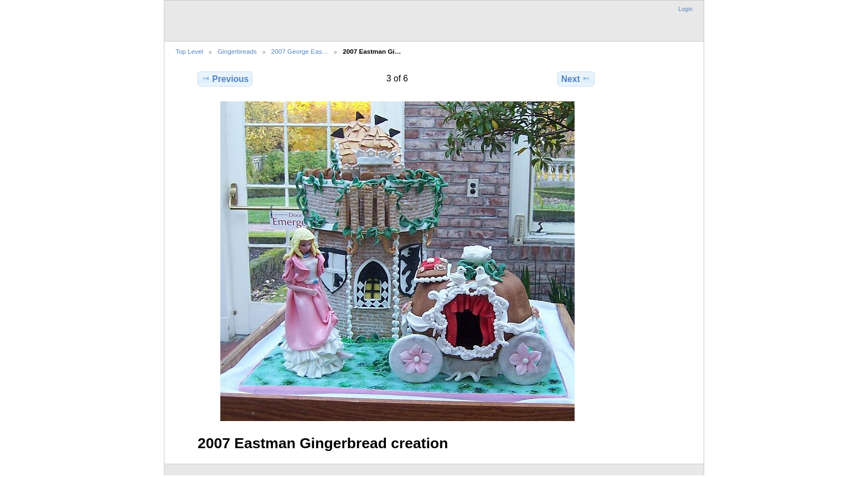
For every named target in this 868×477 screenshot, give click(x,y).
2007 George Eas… (300, 51)
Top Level (189, 51)
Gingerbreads (237, 51)
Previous (225, 79)
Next (576, 79)
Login (686, 9)
